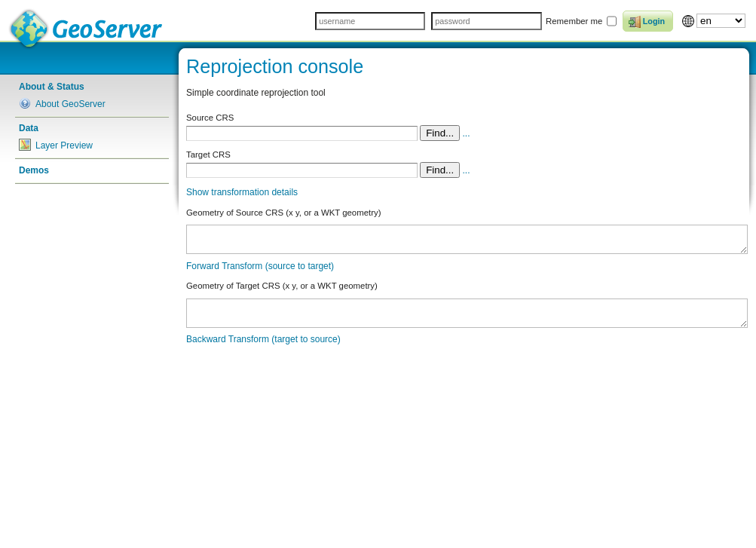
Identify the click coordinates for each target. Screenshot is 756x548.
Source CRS (210, 118)
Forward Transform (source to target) (260, 266)
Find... (440, 133)
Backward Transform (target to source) (263, 339)
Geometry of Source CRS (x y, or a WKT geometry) (283, 213)
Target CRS (208, 155)
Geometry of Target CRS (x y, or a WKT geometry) (282, 286)
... (467, 133)
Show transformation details (242, 192)
